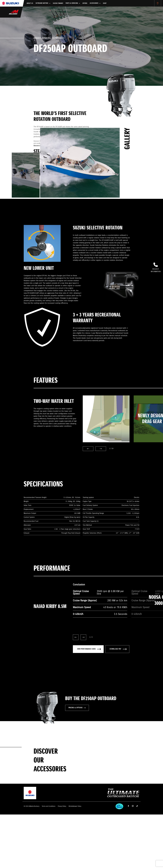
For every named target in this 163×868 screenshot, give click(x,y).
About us (30, 3)
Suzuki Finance (58, 3)
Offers (85, 3)
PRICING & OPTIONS (77, 708)
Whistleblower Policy (75, 806)
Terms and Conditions (49, 806)
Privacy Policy (62, 806)
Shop (105, 3)
